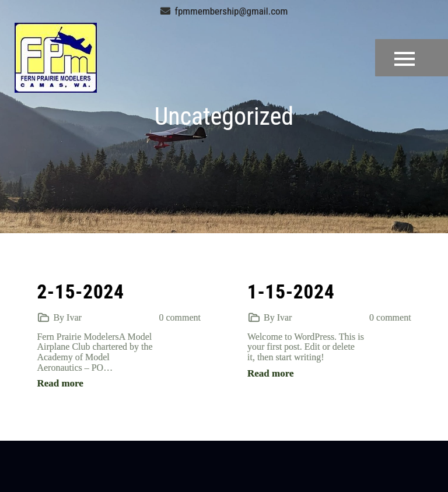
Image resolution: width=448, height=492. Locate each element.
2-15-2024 (80, 292)
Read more (60, 383)
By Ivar (67, 317)
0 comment (180, 317)
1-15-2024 (291, 292)
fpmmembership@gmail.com (224, 11)
